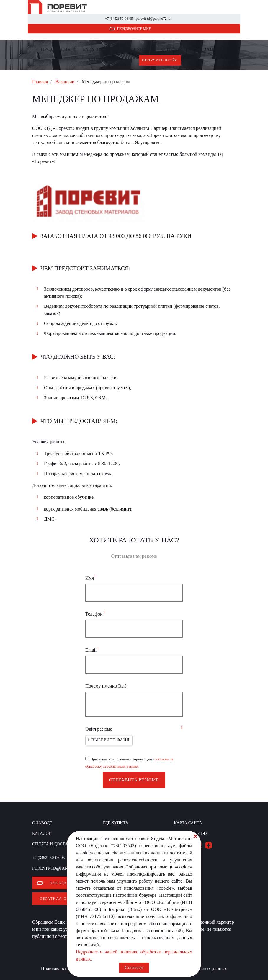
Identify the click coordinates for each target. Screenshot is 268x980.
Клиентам (174, 49)
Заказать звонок (71, 883)
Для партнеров (107, 60)
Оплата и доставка (54, 844)
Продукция (56, 49)
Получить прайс (160, 60)
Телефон (95, 613)
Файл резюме (99, 729)
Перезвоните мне (134, 29)
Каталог (42, 833)
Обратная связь (58, 899)
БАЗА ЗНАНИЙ (99, 49)
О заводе (211, 49)
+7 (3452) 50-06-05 (119, 19)
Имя (91, 577)
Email (92, 649)
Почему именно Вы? (106, 686)
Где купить (138, 49)
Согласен (134, 967)
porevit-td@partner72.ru (153, 19)
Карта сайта (188, 823)
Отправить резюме (134, 780)
